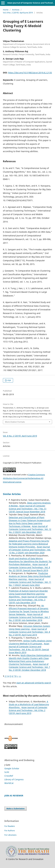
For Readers (10, 826)
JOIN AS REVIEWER (14, 796)
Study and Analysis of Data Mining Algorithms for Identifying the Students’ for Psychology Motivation (30, 561)
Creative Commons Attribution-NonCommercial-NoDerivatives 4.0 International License (24, 478)
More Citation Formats (15, 422)
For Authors (10, 830)
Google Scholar (12, 768)
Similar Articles (12, 494)
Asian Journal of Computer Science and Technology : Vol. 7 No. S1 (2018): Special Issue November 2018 (28, 509)
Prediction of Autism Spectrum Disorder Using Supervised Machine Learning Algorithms (28, 594)
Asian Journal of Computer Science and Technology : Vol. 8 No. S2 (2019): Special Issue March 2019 (29, 567)
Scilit (7, 772)
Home (6, 10)
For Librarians (10, 835)
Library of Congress (14, 779)
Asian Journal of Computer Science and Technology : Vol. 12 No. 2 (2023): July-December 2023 (30, 529)
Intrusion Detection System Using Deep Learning (29, 627)
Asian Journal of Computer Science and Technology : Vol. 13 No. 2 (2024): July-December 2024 (30, 550)
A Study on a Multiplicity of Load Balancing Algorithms (29, 704)
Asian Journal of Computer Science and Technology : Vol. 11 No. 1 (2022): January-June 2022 (30, 582)
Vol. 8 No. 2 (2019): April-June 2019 (18, 13)
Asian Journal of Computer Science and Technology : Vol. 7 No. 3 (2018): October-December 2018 (29, 667)
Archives (16, 10)
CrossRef (9, 776)
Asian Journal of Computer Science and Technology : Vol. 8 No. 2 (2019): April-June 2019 (29, 632)
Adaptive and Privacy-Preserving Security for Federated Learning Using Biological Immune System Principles (29, 544)
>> (20, 676)
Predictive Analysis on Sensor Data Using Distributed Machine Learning (30, 576)
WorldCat (9, 783)
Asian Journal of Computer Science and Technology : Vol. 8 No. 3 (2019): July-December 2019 (28, 600)
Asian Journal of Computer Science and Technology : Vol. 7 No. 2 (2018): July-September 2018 (29, 617)
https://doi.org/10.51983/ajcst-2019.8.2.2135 (30, 73)
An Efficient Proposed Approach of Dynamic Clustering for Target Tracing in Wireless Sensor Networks (29, 610)
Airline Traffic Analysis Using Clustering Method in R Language (30, 642)
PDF (9, 380)
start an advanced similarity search (34, 683)
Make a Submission (16, 809)
